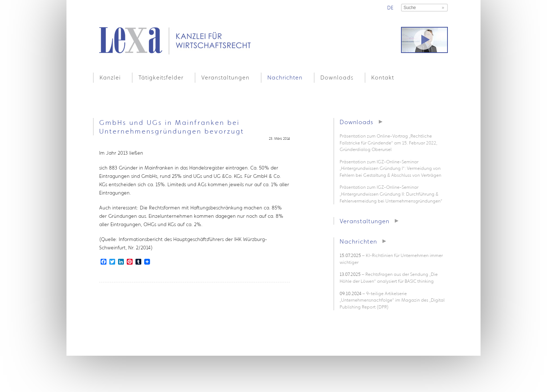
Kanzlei (110, 77)
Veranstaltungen (225, 77)
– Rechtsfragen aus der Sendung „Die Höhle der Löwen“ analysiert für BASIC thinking (389, 278)
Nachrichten (285, 77)
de (390, 8)
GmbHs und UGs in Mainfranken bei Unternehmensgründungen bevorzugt (172, 127)
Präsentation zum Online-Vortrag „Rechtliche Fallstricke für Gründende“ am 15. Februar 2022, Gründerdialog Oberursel (388, 143)
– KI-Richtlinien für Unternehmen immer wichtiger (391, 259)
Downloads (337, 77)
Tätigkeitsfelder (161, 77)
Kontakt (383, 77)
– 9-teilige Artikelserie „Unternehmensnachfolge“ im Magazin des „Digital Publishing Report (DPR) (392, 300)
